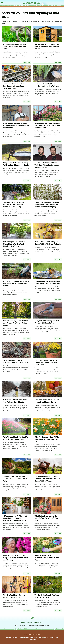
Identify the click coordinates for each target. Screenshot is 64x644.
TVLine (21, 637)
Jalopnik (15, 637)
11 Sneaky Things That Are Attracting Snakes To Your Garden (16, 361)
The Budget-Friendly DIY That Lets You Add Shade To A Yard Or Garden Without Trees (47, 479)
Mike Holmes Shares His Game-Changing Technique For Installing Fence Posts (16, 125)
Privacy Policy (39, 623)
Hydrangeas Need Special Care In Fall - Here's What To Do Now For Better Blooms (47, 125)
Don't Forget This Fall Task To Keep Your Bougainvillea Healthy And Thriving (16, 558)
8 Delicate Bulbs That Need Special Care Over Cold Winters (47, 85)
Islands (46, 637)
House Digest (34, 637)
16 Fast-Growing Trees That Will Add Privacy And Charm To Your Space (16, 323)
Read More (27, 62)
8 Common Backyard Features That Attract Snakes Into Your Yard (15, 47)
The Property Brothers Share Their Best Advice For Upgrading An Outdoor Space (47, 165)
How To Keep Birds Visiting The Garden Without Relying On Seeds (48, 243)
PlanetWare (33, 640)
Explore (26, 637)
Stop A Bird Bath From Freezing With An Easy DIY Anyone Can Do (16, 164)
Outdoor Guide (54, 637)
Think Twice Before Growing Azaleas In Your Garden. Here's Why (15, 479)
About (23, 623)
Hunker (41, 637)
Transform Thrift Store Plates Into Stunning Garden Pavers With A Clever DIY (15, 86)
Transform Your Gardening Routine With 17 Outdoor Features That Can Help (14, 204)
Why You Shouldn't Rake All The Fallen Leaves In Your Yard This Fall (47, 439)
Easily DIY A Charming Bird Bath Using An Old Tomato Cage (47, 322)
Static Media (22, 626)
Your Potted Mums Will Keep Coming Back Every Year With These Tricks (46, 362)
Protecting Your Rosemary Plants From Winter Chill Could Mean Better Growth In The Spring (47, 204)
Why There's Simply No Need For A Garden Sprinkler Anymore (16, 438)
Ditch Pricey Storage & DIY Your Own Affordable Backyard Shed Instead (47, 47)
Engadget (9, 637)
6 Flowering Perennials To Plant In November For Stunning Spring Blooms (16, 283)
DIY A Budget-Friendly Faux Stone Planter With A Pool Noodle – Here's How (14, 244)
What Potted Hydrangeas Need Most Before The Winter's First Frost (46, 518)
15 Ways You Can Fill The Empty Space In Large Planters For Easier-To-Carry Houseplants (16, 518)
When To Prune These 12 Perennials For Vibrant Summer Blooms (47, 558)
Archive (30, 623)
